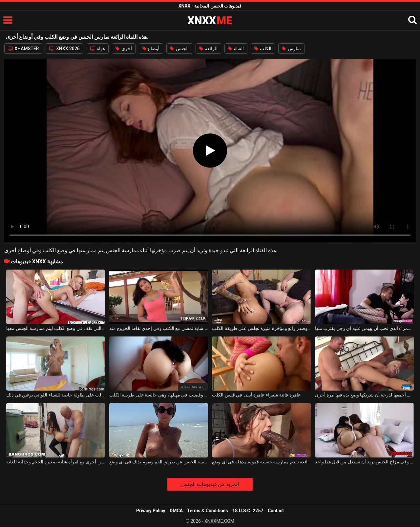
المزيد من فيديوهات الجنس (210, 484)
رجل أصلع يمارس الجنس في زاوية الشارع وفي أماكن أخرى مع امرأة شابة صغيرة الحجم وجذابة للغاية (56, 462)
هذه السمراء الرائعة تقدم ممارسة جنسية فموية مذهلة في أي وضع (261, 462)
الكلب (263, 49)
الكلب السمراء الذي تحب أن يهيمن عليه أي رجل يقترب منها (364, 328)
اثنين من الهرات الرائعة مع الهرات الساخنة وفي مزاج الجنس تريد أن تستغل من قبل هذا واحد (364, 462)
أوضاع (151, 49)
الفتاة (236, 49)
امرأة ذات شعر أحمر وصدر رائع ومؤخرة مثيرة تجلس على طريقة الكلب (261, 328)
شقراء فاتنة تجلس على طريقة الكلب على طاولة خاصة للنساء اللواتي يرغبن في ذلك (56, 395)
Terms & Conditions (208, 511)
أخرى (124, 49)
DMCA (176, 511)
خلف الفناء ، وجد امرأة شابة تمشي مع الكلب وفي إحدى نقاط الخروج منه (159, 328)
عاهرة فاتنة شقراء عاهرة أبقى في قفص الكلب (256, 395)
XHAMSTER (23, 49)
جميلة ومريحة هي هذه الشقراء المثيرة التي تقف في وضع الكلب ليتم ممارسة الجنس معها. (56, 328)
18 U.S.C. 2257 (248, 511)
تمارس (291, 49)
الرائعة (208, 49)
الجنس (179, 49)
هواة (98, 49)
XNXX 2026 (64, 49)
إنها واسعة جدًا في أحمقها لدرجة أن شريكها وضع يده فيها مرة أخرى (364, 395)
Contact (276, 511)
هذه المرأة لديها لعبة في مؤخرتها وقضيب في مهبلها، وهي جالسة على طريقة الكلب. (159, 395)
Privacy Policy (151, 511)
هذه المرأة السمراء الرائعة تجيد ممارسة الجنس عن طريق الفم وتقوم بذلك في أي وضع (159, 462)
